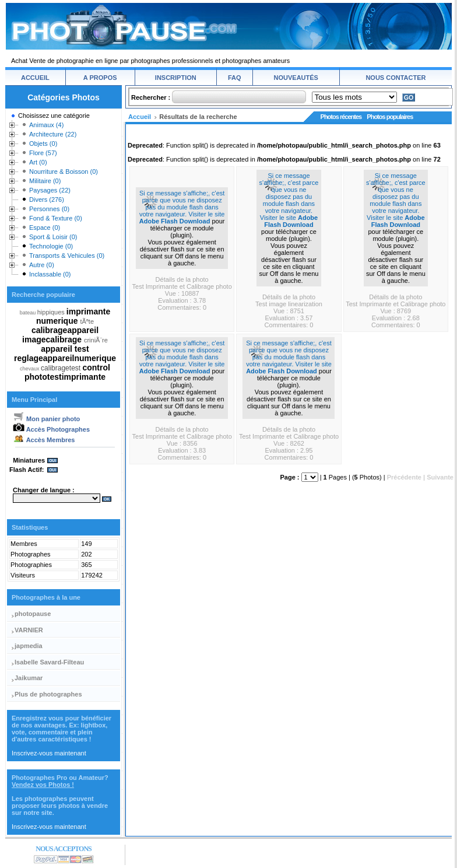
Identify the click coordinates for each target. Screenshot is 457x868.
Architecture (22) (53, 134)
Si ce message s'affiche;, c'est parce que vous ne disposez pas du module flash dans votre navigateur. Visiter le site (182, 204)
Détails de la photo (182, 279)
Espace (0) (45, 228)
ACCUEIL (35, 78)
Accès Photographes (51, 429)
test (82, 349)
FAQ (235, 78)
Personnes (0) (49, 209)
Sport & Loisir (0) (53, 237)
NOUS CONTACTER (396, 78)
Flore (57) (43, 153)
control (96, 367)
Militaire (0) (45, 181)
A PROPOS (100, 78)
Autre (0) (42, 265)
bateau (29, 313)
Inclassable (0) (50, 274)
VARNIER (29, 630)
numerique (58, 321)
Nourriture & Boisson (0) (64, 171)
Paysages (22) (50, 190)
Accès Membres (44, 440)
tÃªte (87, 321)
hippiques (52, 312)
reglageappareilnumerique (65, 358)
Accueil (140, 117)
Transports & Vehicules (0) (67, 256)
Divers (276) (47, 199)
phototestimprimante (65, 377)
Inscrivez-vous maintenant (49, 753)
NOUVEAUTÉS (296, 78)
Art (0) (38, 162)
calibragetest (61, 368)
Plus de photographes (48, 694)
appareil (58, 349)
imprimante (88, 311)
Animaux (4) (46, 125)
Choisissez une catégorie (54, 116)
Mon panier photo (46, 419)
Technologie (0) (51, 246)
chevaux (30, 369)
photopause (33, 614)
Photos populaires (390, 117)
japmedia (29, 646)
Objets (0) (43, 143)
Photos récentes (341, 117)
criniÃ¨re (96, 340)
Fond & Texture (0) (56, 218)
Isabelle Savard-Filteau (49, 662)
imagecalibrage (53, 339)
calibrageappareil (65, 330)
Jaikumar (29, 678)
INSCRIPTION (176, 78)
